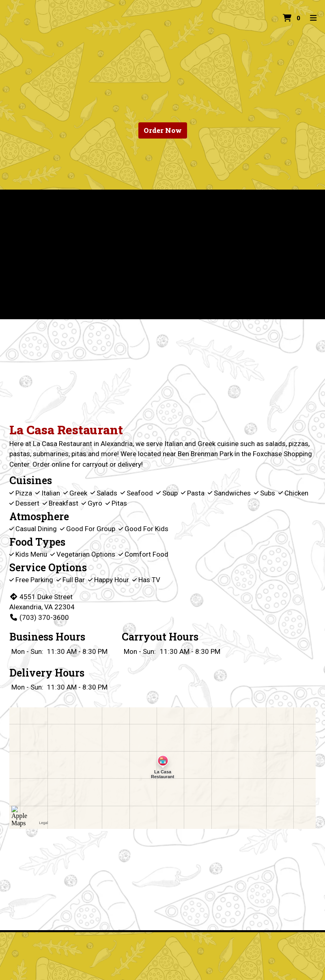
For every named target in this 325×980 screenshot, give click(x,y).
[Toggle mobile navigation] (314, 18)
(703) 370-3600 (39, 617)
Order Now (163, 130)
